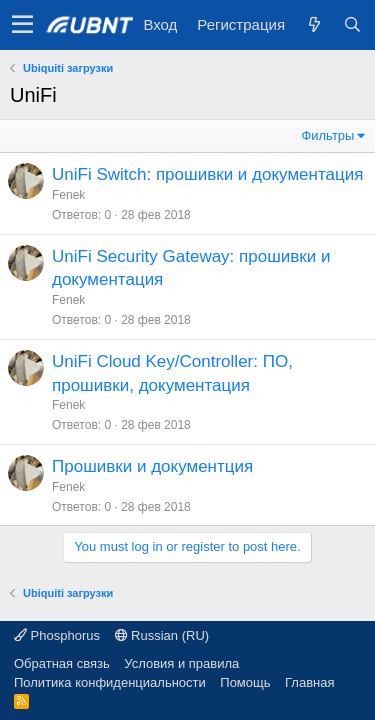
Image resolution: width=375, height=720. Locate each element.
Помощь (245, 682)
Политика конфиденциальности (110, 682)
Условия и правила (181, 663)
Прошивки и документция (152, 466)
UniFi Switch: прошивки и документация (207, 174)
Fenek (68, 195)
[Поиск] (352, 24)
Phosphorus (57, 635)
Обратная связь (62, 663)
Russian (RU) (162, 635)
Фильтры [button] (327, 135)
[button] (22, 25)
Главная (309, 682)
